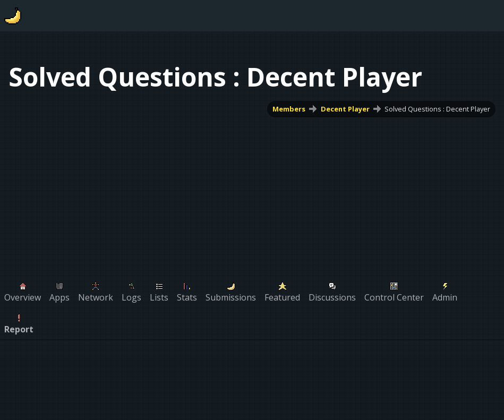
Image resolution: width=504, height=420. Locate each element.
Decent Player (345, 109)
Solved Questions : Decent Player (437, 109)
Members (289, 109)
